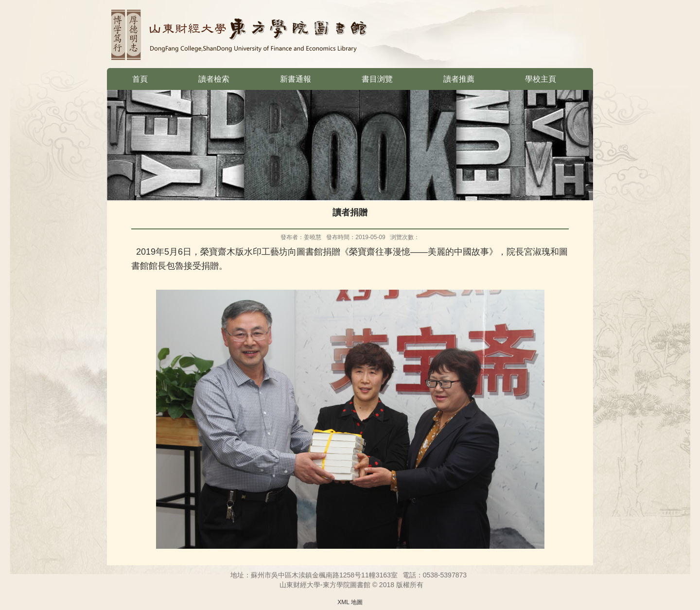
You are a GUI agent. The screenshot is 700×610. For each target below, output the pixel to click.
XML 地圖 (350, 602)
